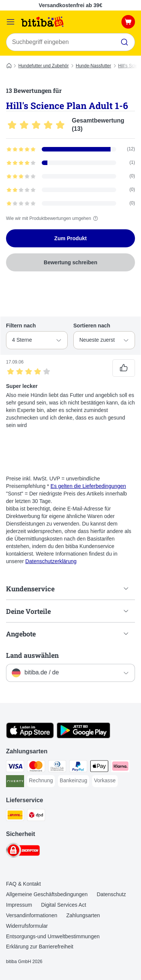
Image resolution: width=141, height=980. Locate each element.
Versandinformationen (32, 915)
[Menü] (11, 22)
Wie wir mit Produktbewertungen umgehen (53, 218)
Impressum (19, 905)
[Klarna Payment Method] (120, 767)
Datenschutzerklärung (51, 561)
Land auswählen (32, 655)
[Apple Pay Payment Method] (99, 767)
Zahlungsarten (83, 915)
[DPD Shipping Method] (36, 816)
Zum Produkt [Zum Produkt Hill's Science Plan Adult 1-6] (70, 238)
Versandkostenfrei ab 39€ (70, 5)
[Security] (23, 851)
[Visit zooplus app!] (30, 736)
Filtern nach (21, 326)
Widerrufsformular (27, 926)
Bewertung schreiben (70, 262)
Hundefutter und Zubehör (44, 66)
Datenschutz (111, 894)
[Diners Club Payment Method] (57, 767)
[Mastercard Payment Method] (36, 767)
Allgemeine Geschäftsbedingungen (47, 894)
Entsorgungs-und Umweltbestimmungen (53, 936)
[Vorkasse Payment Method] (105, 781)
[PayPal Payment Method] (78, 767)
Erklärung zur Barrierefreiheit (40, 947)
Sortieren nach (92, 326)
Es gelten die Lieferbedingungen (88, 486)
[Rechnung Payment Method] (41, 781)
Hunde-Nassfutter (93, 66)
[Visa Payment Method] (15, 767)
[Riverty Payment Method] (15, 782)
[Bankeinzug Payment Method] (74, 781)
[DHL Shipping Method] (15, 816)
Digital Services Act (64, 905)
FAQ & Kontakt (23, 884)
